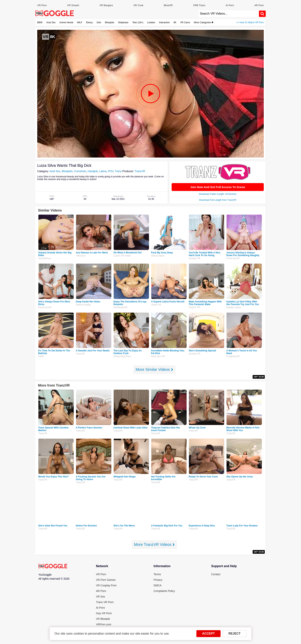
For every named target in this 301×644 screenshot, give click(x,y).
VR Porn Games (106, 580)
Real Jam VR (158, 356)
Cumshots (80, 171)
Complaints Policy (164, 591)
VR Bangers (106, 5)
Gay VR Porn (104, 613)
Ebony (89, 22)
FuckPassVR (233, 356)
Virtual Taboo (158, 256)
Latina (103, 171)
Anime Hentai (66, 22)
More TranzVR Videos (154, 544)
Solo (99, 22)
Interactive (164, 22)
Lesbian (151, 22)
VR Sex (100, 597)
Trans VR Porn (105, 602)
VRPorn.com (104, 624)
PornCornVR (233, 258)
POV (111, 171)
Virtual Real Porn (122, 356)
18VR (41, 356)
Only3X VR (194, 307)
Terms (157, 574)
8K (175, 22)
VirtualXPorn (45, 258)
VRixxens (81, 256)
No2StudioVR (120, 307)
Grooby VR (194, 258)
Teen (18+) (138, 22)
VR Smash (73, 5)
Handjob (93, 171)
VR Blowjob (103, 619)
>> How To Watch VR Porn (250, 22)
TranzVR (140, 171)
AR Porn (259, 5)
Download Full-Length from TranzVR (218, 200)
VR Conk (138, 5)
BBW (40, 22)
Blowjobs (110, 22)
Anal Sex (51, 22)
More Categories (204, 22)
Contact (216, 574)
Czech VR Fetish (122, 256)
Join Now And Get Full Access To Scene (218, 187)
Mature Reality (83, 305)
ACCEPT (208, 634)
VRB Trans (199, 5)
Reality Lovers (234, 307)
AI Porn (230, 5)
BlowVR (168, 5)
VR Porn (42, 5)
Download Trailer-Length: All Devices (218, 194)
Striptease (123, 22)
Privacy (158, 580)
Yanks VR (156, 305)
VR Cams (185, 22)
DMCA (158, 585)
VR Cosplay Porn (106, 585)
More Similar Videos (154, 369)
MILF (80, 22)
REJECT (234, 634)
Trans (118, 171)
